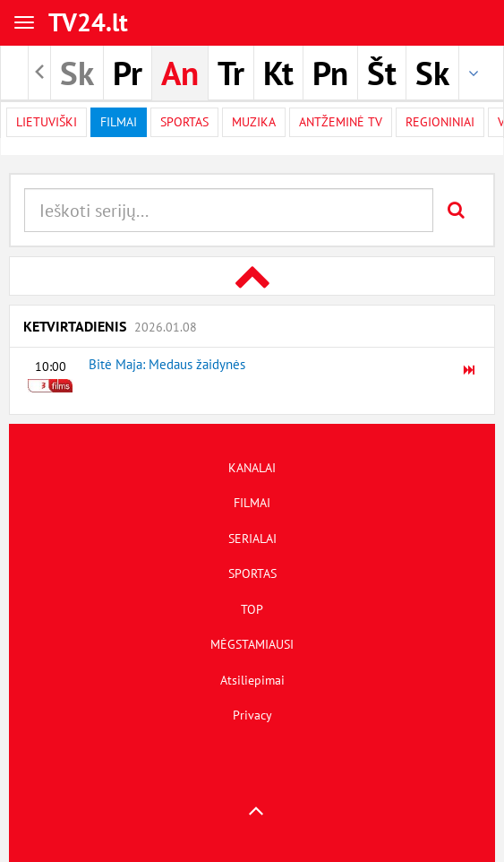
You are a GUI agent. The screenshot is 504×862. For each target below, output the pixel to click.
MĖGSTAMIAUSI (252, 644)
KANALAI (252, 468)
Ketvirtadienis (110, 326)
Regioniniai (440, 122)
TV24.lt (88, 22)
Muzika (254, 122)
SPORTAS (252, 573)
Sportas (184, 122)
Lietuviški (47, 122)
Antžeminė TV (341, 122)
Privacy (252, 715)
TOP (252, 609)
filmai (119, 122)
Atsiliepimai (252, 680)
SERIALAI (252, 539)
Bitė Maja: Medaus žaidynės (167, 364)
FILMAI (252, 503)
